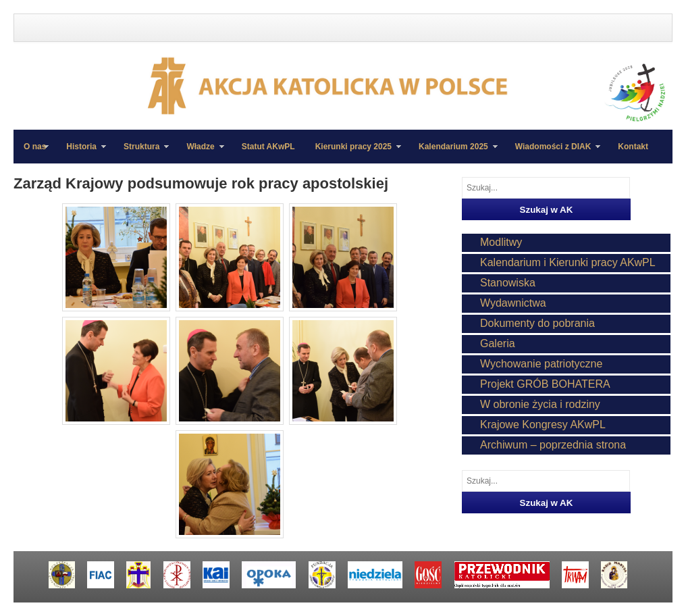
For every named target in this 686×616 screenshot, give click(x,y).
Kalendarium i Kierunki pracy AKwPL (568, 262)
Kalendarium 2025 (453, 153)
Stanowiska (508, 283)
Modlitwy (501, 242)
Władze (200, 153)
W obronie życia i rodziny (540, 404)
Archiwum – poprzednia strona (553, 445)
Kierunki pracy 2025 (353, 153)
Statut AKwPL (268, 147)
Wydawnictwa (513, 303)
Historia (81, 153)
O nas (35, 147)
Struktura (141, 153)
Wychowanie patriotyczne (541, 364)
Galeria (498, 343)
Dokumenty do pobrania (537, 323)
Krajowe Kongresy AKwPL (543, 425)
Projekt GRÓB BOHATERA (545, 384)
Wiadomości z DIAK (553, 153)
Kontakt (633, 147)
